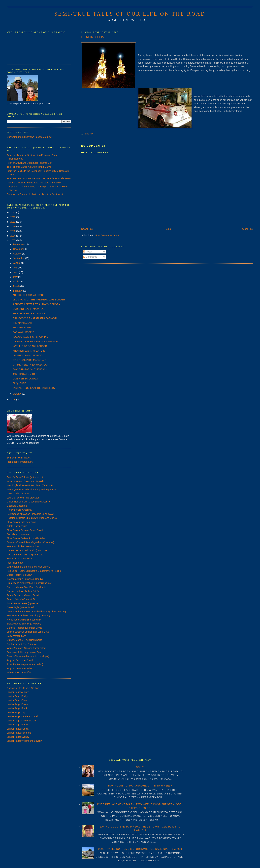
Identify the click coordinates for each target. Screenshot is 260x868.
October (18, 254)
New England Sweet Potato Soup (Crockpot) (30, 485)
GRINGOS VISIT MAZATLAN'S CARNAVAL (35, 318)
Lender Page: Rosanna (19, 733)
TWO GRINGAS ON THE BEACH (30, 369)
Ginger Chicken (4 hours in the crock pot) (28, 656)
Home (168, 229)
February (18, 291)
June (16, 272)
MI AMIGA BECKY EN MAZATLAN (30, 365)
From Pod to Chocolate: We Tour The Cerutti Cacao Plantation (39, 178)
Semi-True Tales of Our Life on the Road (130, 14)
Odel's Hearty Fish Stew (19, 575)
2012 (13, 217)
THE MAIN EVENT (22, 323)
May (16, 277)
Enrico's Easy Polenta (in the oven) (25, 477)
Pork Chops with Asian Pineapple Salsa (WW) (30, 514)
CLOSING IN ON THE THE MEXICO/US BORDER (39, 300)
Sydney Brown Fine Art (19, 458)
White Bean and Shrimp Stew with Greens (28, 567)
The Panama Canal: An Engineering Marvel (29, 167)
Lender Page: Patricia (18, 725)
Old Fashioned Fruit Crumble (22, 644)
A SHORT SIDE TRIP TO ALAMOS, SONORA (36, 304)
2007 (13, 240)
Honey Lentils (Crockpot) (20, 510)
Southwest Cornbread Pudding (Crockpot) (28, 616)
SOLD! (140, 767)
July (16, 268)
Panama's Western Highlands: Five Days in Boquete (34, 183)
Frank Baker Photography (20, 462)
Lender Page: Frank (17, 708)
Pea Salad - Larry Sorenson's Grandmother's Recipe (34, 571)
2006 (13, 400)
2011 (13, 222)
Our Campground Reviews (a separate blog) (30, 137)
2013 (13, 212)
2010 (13, 226)
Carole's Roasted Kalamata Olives (24, 628)
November (19, 249)
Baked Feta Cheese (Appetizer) (23, 603)
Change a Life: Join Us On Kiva (23, 688)
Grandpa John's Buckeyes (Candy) (25, 579)
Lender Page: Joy (16, 712)
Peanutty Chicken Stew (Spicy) (23, 546)
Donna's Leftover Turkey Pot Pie (23, 591)
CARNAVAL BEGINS (23, 332)
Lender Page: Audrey (18, 692)
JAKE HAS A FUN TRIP (25, 374)
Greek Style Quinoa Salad (20, 607)
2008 (13, 236)
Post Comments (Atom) (108, 235)
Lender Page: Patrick (18, 729)
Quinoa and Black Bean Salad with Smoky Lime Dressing (36, 612)
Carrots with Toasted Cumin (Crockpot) (27, 550)
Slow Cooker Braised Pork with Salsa (26, 538)
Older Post (248, 229)
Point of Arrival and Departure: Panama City (29, 163)
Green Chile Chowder (18, 494)
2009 (13, 231)
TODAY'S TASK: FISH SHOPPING (31, 337)
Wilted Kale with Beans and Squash (25, 481)
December (19, 244)
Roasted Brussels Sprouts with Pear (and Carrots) (32, 518)
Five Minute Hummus (18, 534)
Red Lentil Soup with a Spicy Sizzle (25, 555)
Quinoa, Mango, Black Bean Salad (25, 640)
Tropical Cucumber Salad (20, 660)
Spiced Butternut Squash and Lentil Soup (28, 632)
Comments (90, 257)
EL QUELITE (19, 383)
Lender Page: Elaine (17, 704)
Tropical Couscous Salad (20, 668)
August (17, 263)
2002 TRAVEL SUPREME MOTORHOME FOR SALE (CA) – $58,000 (140, 849)
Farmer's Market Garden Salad (23, 595)
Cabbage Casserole (17, 506)
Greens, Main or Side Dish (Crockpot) (26, 587)
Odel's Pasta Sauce (17, 526)
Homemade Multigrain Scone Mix (24, 620)
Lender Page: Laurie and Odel (22, 716)
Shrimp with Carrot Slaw (19, 559)
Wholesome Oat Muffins (19, 672)
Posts (87, 252)
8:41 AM (89, 134)
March (17, 286)
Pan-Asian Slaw (15, 563)
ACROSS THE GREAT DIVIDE (29, 295)
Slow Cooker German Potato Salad (25, 530)
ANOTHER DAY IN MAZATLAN (29, 351)
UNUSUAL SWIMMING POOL (28, 355)
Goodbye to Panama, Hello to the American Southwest (35, 194)
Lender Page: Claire (17, 700)
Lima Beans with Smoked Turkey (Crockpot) (29, 583)
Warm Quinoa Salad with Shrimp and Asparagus (32, 490)
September (19, 258)
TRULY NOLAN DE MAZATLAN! (29, 360)
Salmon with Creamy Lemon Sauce (25, 652)
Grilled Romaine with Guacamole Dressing (29, 502)
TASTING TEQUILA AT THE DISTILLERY (34, 388)
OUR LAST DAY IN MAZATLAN (29, 309)
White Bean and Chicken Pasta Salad (26, 648)
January (18, 394)
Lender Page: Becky (17, 696)
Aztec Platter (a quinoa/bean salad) (25, 664)
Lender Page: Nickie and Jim (22, 721)
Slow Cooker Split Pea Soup (21, 522)
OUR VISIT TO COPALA (25, 379)
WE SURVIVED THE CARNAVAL (30, 314)
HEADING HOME (94, 37)
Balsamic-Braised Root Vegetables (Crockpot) (30, 542)
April (16, 282)
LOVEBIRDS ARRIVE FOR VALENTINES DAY (37, 341)
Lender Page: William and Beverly (24, 741)
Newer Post (87, 229)
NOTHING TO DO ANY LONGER (30, 346)
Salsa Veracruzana (17, 636)
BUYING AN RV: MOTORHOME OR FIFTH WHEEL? (140, 786)
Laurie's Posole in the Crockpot (23, 498)
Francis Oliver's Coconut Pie (21, 599)
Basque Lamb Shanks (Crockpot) (24, 624)
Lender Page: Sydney (18, 737)
